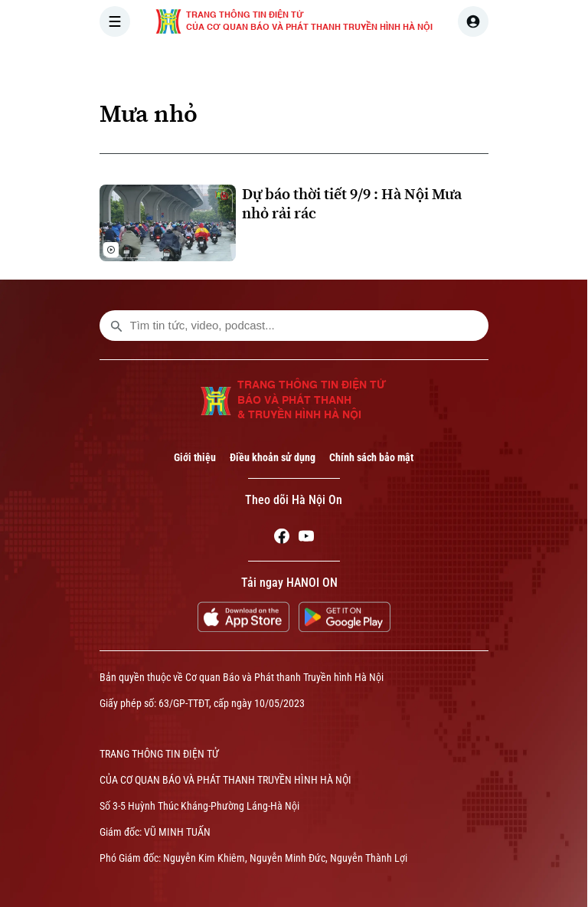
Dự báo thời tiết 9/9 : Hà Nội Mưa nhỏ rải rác (352, 204)
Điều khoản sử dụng (273, 457)
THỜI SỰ (258, 64)
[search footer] (116, 326)
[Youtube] (306, 539)
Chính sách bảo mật (371, 457)
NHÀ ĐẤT (529, 64)
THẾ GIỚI (391, 64)
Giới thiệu (195, 457)
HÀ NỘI (324, 64)
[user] (473, 21)
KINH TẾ (461, 64)
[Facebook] (282, 539)
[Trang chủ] (203, 64)
